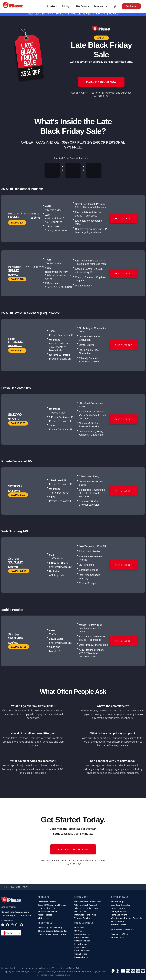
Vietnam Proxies (82, 941)
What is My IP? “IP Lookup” (51, 928)
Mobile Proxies (45, 915)
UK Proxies (79, 931)
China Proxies (81, 954)
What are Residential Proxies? (88, 902)
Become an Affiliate (120, 934)
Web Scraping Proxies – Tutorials (126, 918)
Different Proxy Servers (85, 915)
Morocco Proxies (82, 934)
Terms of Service (119, 925)
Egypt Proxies (81, 944)
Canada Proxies (82, 938)
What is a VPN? (81, 912)
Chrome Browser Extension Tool (53, 931)
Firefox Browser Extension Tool (53, 934)
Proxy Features (118, 908)
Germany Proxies (82, 951)
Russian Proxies (82, 957)
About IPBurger (118, 902)
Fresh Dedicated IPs (47, 908)
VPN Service (43, 918)
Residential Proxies (47, 902)
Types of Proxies (82, 918)
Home (6, 887)
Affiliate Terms (118, 938)
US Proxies (79, 928)
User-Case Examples (120, 905)
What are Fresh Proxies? (86, 905)
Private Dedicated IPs (48, 912)
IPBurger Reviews (119, 912)
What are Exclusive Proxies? (87, 908)
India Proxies (80, 947)
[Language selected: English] (11, 933)
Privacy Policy (117, 921)
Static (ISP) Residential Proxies (52, 905)
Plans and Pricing (119, 915)
